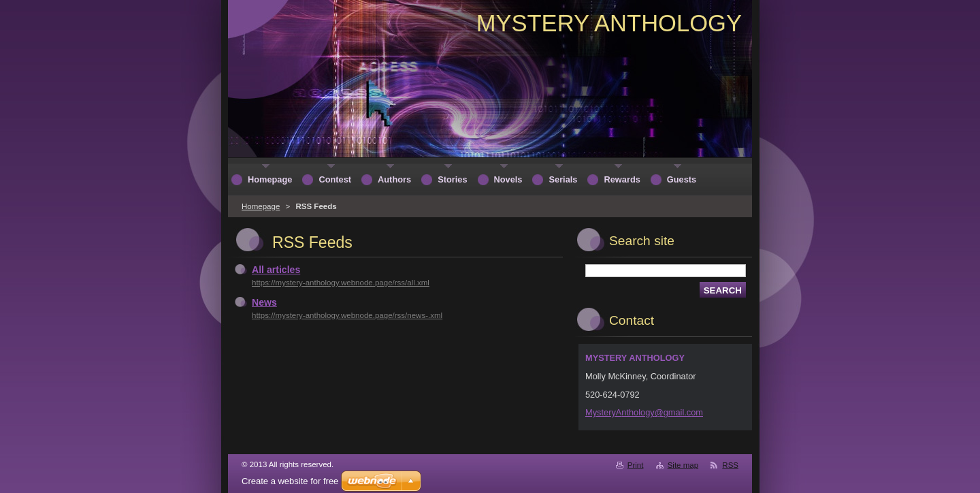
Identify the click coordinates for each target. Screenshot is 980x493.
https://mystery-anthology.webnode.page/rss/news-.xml (347, 315)
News (264, 302)
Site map (683, 465)
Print (636, 465)
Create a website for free (290, 481)
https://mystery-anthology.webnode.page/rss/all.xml (341, 283)
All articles (276, 270)
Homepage (261, 206)
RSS (730, 465)
